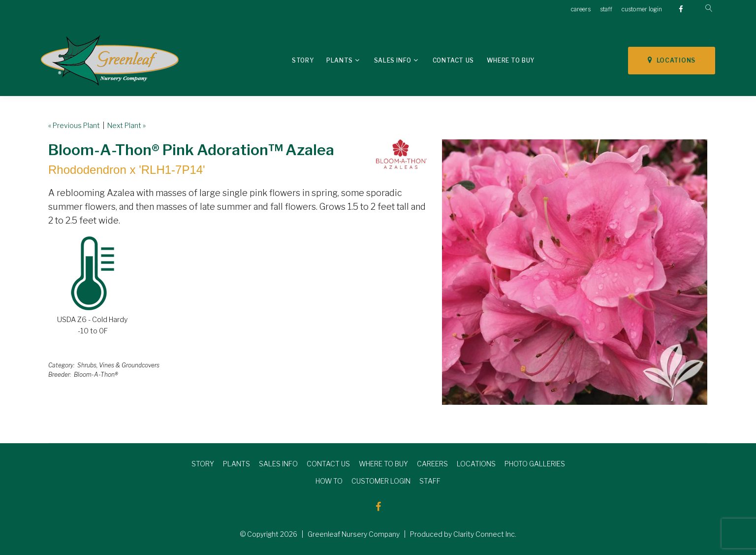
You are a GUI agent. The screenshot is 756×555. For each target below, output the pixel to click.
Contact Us (453, 60)
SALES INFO (278, 464)
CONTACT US (328, 464)
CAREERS (432, 464)
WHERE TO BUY (383, 464)
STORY (203, 464)
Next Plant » (126, 125)
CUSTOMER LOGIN (381, 481)
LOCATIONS (672, 60)
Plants (340, 60)
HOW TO (329, 481)
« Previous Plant (74, 125)
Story (303, 60)
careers (581, 9)
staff (606, 9)
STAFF (430, 481)
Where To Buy (511, 60)
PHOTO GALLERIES (535, 464)
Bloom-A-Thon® (96, 375)
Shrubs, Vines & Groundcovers (118, 365)
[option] (575, 272)
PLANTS (236, 464)
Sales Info (393, 60)
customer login (642, 9)
